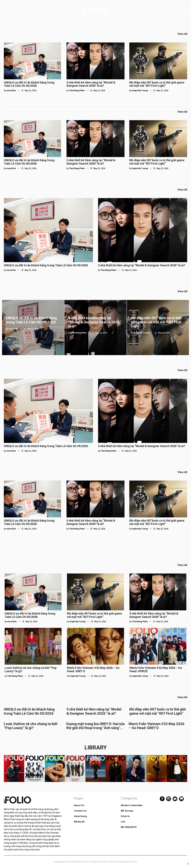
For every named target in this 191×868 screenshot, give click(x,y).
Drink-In (125, 816)
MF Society (127, 811)
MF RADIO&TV (129, 827)
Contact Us (80, 811)
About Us (79, 805)
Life (123, 822)
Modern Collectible (132, 805)
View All (182, 34)
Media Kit (79, 822)
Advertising (80, 816)
